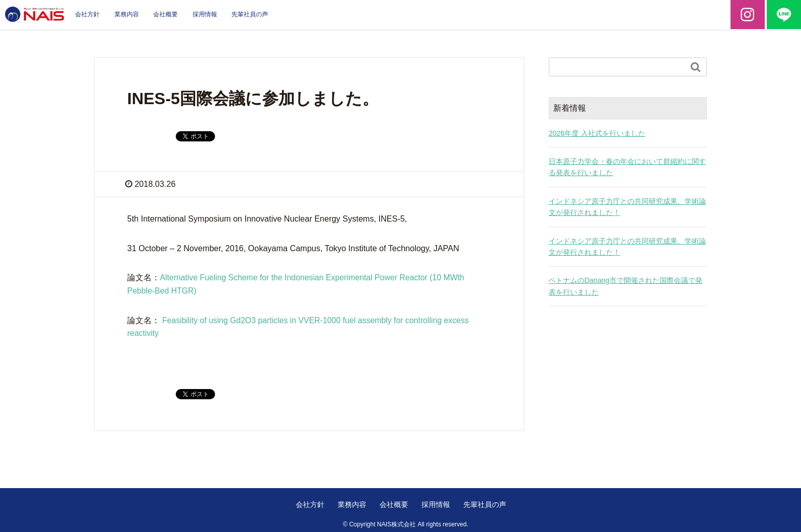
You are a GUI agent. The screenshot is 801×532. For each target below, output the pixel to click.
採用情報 (205, 14)
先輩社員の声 (250, 14)
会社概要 (166, 14)
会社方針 (87, 14)
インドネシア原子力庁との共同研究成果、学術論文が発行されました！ (627, 207)
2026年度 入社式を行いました (597, 133)
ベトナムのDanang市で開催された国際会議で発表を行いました (626, 286)
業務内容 (127, 14)
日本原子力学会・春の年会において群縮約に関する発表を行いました (627, 167)
